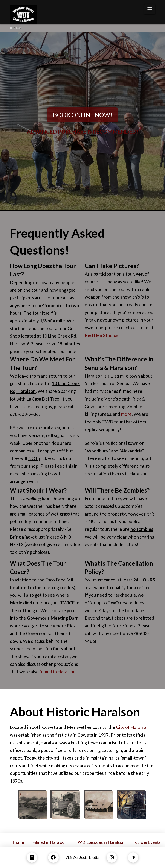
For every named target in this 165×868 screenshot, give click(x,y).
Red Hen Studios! (102, 335)
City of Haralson (132, 727)
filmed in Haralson (58, 671)
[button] (150, 9)
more (126, 414)
